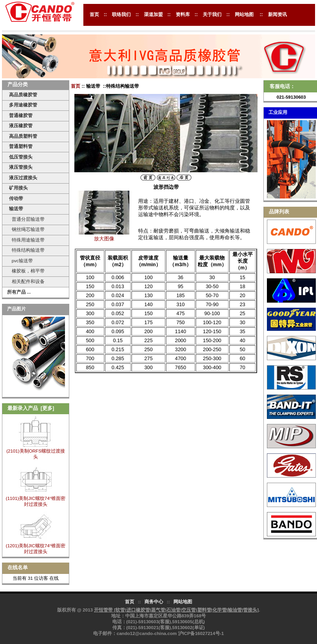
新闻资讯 (277, 14)
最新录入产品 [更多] (31, 408)
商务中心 (154, 602)
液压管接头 (21, 167)
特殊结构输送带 (27, 250)
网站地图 (244, 14)
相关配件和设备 (27, 281)
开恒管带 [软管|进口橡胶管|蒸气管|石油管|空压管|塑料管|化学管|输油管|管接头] (176, 610)
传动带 (16, 198)
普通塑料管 (21, 146)
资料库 (183, 14)
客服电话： (282, 86)
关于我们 (212, 14)
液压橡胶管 (21, 125)
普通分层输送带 (27, 219)
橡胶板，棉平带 (27, 271)
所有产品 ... (19, 292)
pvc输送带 (21, 261)
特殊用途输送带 (27, 240)
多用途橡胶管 (23, 105)
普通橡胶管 (21, 115)
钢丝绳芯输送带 (27, 229)
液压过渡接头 (23, 178)
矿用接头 (18, 188)
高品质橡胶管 (23, 95)
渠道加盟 (153, 14)
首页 (94, 14)
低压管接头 (21, 157)
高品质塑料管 (23, 136)
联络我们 (121, 14)
